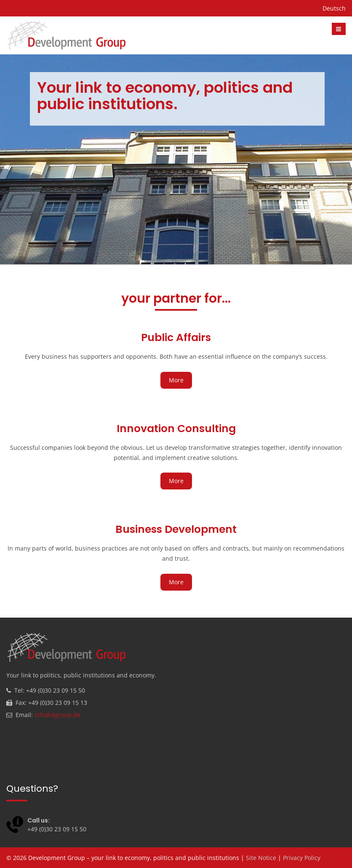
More (176, 380)
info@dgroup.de (57, 715)
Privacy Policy (302, 858)
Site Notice (261, 858)
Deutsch (334, 8)
